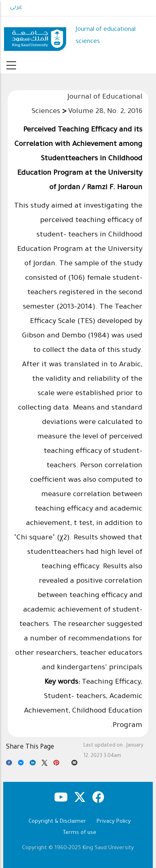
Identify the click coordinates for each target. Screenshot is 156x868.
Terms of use (80, 833)
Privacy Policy (114, 822)
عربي (16, 8)
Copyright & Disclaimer (57, 822)
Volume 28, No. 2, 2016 (105, 112)
